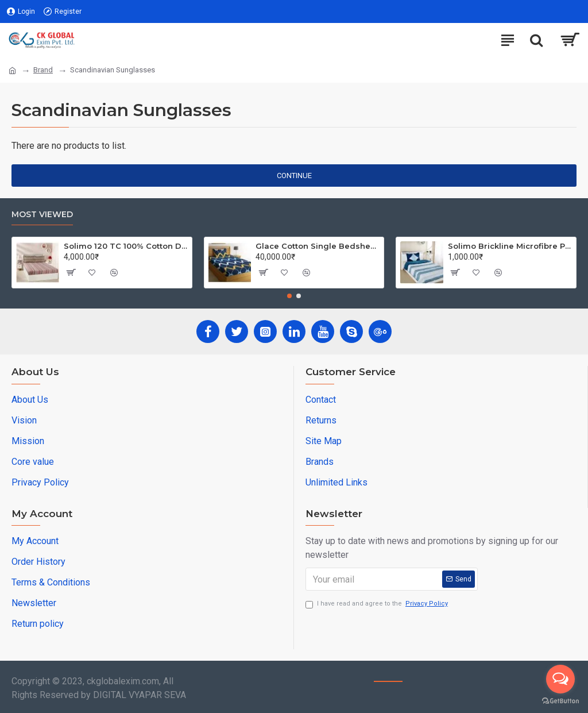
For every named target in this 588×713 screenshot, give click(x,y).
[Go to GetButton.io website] (560, 701)
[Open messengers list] (560, 679)
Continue (294, 176)
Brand (43, 70)
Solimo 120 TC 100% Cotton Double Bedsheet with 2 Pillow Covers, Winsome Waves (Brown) (126, 246)
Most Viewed (42, 215)
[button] (289, 296)
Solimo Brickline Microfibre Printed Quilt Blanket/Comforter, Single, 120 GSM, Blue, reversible (510, 246)
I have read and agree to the (378, 604)
